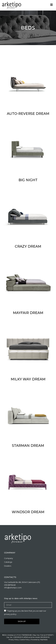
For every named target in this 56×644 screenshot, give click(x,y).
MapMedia (44, 640)
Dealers (8, 566)
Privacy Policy (14, 640)
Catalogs (8, 562)
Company (9, 558)
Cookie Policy (25, 640)
